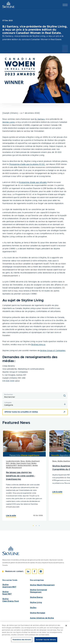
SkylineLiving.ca (38, 345)
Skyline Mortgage (38, 613)
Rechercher (9, 394)
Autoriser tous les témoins (46, 640)
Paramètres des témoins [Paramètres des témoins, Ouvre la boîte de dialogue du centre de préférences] (22, 640)
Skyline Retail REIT (25, 465)
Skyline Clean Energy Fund (20, 463)
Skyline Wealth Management (42, 585)
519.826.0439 (8, 381)
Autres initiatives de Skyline (42, 618)
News (23, 461)
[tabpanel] (24, 475)
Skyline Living (8, 122)
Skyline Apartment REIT (9, 586)
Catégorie (8, 403)
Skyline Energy (36, 597)
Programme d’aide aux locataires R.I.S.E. (27, 164)
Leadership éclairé (13, 461)
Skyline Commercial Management (38, 591)
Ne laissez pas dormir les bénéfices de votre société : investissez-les (20, 476)
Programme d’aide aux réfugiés (33, 182)
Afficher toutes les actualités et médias (21, 412)
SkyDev (33, 608)
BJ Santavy (40, 119)
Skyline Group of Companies (53, 351)
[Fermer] (66, 626)
